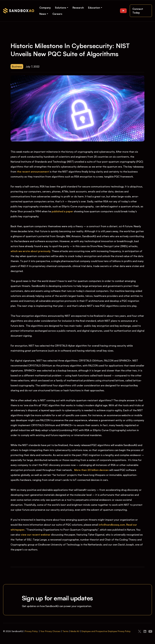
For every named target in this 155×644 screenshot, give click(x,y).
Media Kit (75, 631)
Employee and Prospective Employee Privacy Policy (106, 631)
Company (45, 8)
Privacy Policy (31, 631)
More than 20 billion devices (91, 470)
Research (78, 8)
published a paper (62, 211)
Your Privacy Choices (50, 631)
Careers (57, 14)
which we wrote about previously (31, 251)
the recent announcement (33, 172)
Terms (65, 631)
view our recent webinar (36, 535)
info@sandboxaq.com (112, 525)
